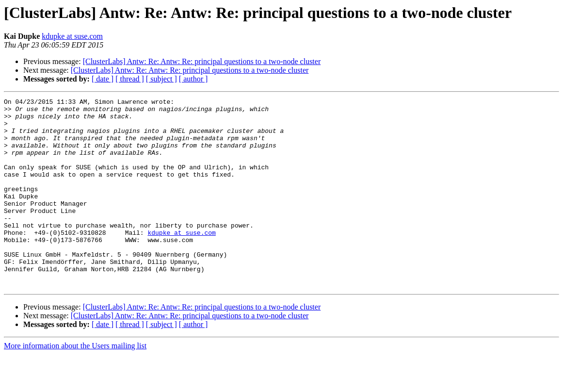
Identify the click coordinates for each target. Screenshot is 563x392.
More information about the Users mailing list (75, 384)
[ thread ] (130, 79)
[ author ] (193, 79)
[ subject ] (161, 79)
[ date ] (103, 79)
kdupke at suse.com (72, 36)
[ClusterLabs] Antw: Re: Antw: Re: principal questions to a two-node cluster (202, 61)
